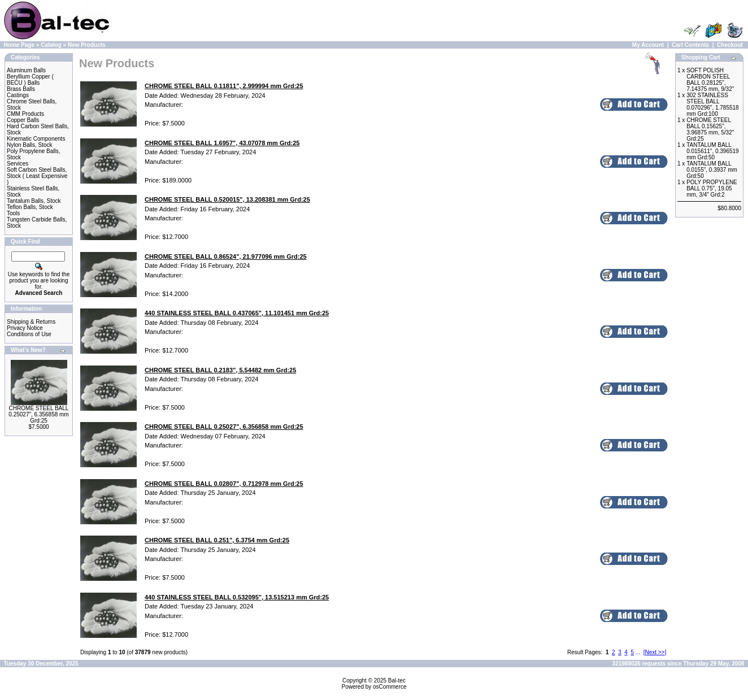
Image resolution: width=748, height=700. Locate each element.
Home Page (19, 45)
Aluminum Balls (26, 70)
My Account (648, 45)
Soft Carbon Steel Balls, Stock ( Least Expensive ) (37, 176)
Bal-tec (397, 681)
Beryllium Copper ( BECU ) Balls (30, 80)
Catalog (51, 45)
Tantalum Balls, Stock (34, 201)
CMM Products (25, 114)
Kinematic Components (36, 139)
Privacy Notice (25, 328)
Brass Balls (21, 89)
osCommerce (390, 687)
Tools (13, 213)
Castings (18, 95)
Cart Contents (690, 45)
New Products (87, 45)
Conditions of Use (29, 334)
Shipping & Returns (31, 322)
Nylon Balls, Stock (30, 145)
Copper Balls (23, 120)
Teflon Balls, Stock (30, 207)
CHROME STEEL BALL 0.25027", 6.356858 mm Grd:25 (38, 414)
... (638, 652)
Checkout (730, 45)
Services (18, 164)
